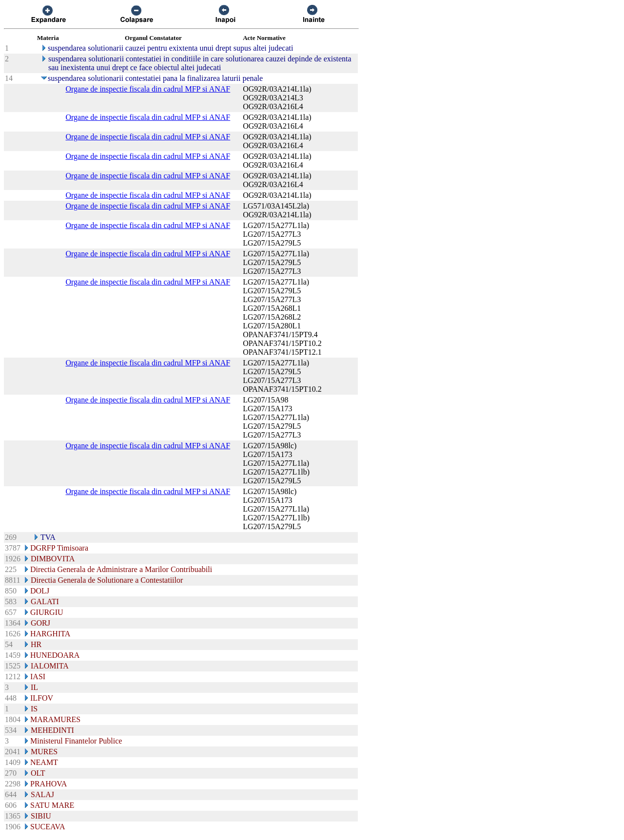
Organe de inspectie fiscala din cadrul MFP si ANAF (148, 89)
